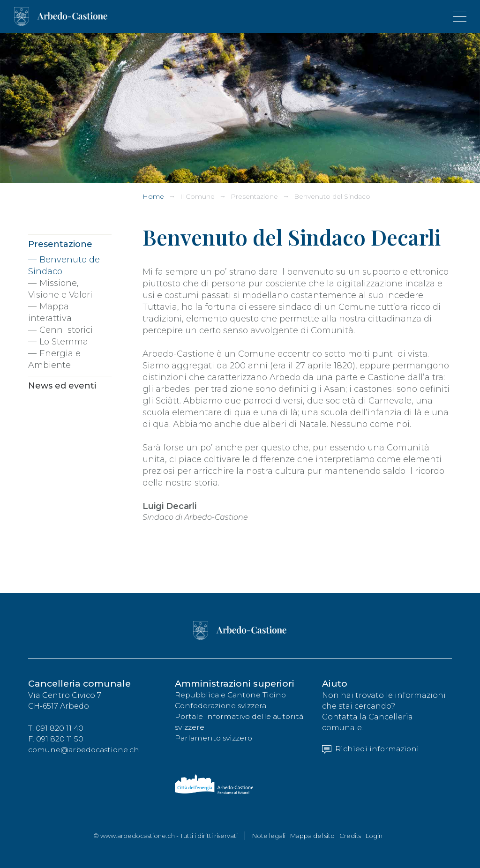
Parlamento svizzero (215, 738)
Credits (350, 836)
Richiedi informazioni (371, 749)
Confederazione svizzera (222, 706)
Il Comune (197, 196)
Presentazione (254, 196)
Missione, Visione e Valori (60, 289)
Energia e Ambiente (54, 359)
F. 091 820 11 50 (56, 739)
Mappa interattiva (50, 312)
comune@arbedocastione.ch (85, 750)
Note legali (269, 836)
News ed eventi (62, 386)
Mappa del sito (312, 836)
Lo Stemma (64, 342)
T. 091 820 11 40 (56, 729)
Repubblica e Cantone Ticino (232, 695)
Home (153, 196)
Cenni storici (66, 330)
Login (374, 836)
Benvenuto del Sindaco (332, 196)
